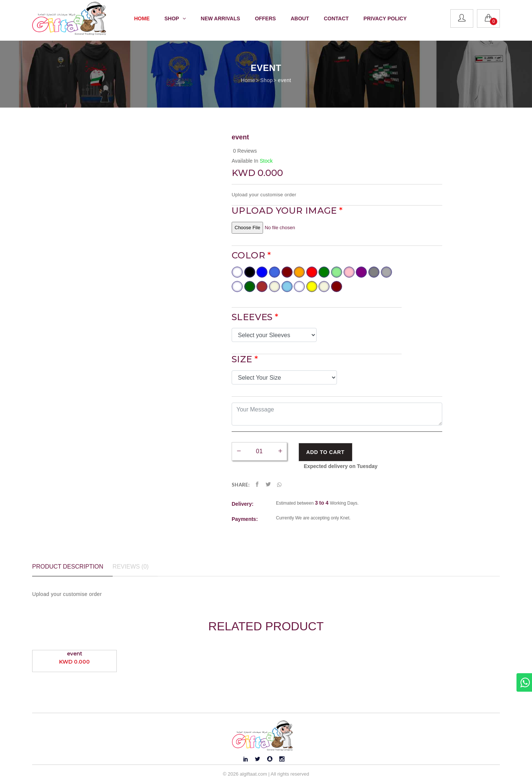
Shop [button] (175, 18)
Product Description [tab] (68, 567)
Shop (266, 80)
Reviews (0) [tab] (131, 567)
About (300, 18)
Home (142, 18)
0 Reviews (245, 151)
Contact (336, 18)
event (284, 80)
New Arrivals (220, 18)
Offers (265, 18)
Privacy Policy (385, 18)
